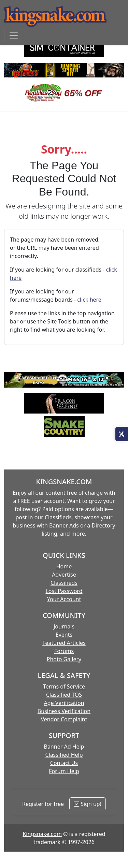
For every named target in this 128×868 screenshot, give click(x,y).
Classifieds (64, 583)
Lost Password (64, 591)
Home (64, 566)
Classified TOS (64, 695)
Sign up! (88, 804)
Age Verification (64, 703)
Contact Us (64, 763)
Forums (64, 651)
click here (89, 300)
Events (64, 635)
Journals (64, 626)
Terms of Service (64, 686)
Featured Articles (64, 643)
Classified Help (64, 755)
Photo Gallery (64, 659)
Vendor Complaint (64, 719)
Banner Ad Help (64, 747)
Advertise (64, 575)
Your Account (64, 599)
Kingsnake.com (42, 834)
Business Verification (64, 711)
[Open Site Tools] (122, 434)
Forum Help (64, 771)
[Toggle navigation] (14, 35)
